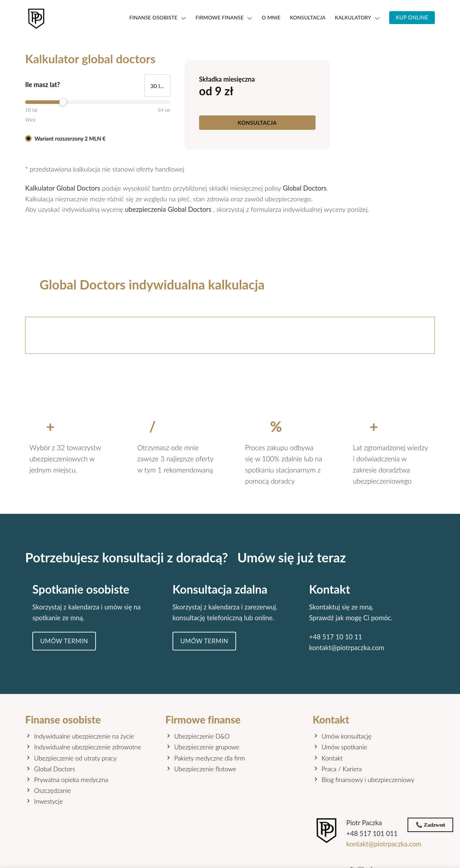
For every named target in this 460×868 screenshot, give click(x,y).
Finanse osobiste (152, 18)
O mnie (268, 18)
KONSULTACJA (305, 18)
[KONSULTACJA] (257, 120)
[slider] (98, 102)
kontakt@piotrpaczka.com (347, 659)
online (264, 629)
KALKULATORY (356, 18)
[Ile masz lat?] (157, 86)
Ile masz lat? (43, 84)
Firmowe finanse (220, 18)
